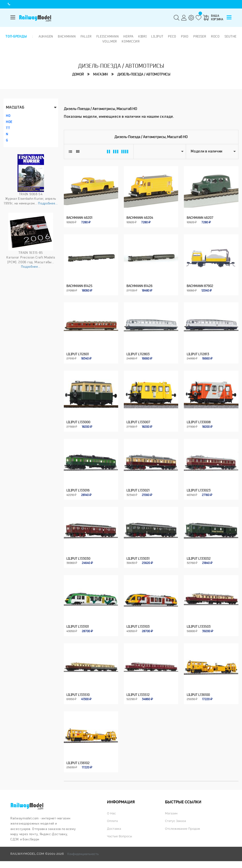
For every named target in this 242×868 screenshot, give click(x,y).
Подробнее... (48, 203)
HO (8, 115)
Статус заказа (176, 818)
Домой (78, 74)
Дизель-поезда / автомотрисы (144, 74)
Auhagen (46, 36)
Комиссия (131, 41)
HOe (9, 122)
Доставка (114, 825)
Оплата (113, 818)
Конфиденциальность (83, 851)
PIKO (185, 36)
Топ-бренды (16, 36)
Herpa (128, 36)
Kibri (143, 36)
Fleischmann (108, 36)
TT (8, 128)
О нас (112, 810)
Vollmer (110, 41)
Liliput (157, 36)
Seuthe (231, 36)
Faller (86, 36)
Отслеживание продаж (183, 825)
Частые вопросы (120, 833)
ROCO (215, 36)
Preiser (200, 36)
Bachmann (67, 36)
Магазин (100, 74)
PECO (172, 36)
